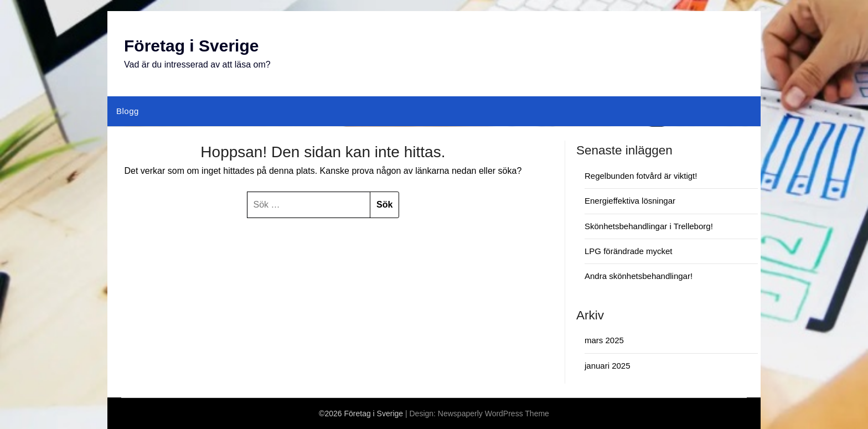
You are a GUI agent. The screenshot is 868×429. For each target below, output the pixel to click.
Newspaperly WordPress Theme (494, 414)
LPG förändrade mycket (628, 251)
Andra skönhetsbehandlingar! (639, 276)
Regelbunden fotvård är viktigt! (641, 176)
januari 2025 (608, 366)
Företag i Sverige (191, 46)
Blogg (128, 111)
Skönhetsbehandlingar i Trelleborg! (649, 226)
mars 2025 (604, 340)
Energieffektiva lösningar (630, 201)
